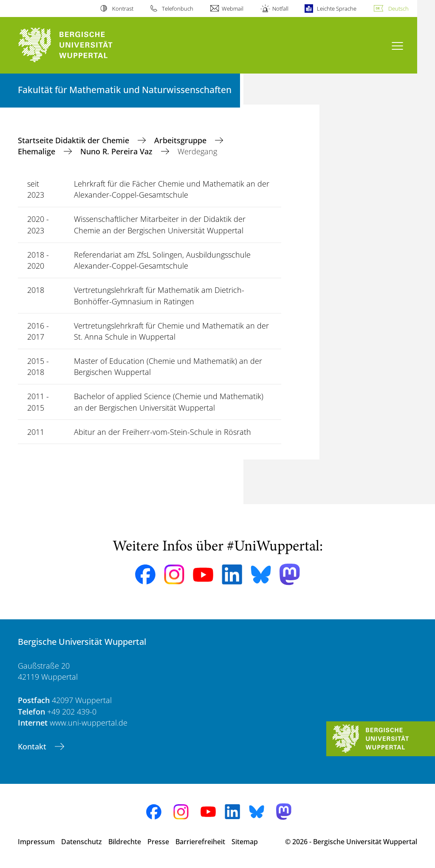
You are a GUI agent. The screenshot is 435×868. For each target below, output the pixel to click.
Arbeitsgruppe (181, 140)
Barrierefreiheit (200, 842)
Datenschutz (82, 842)
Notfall (280, 9)
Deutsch (398, 9)
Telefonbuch (178, 9)
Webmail (233, 9)
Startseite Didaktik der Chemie (75, 140)
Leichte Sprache (337, 9)
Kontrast (123, 9)
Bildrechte (125, 842)
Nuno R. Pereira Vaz (117, 151)
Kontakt (33, 746)
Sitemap (245, 842)
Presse (158, 842)
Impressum (36, 842)
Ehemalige (38, 151)
